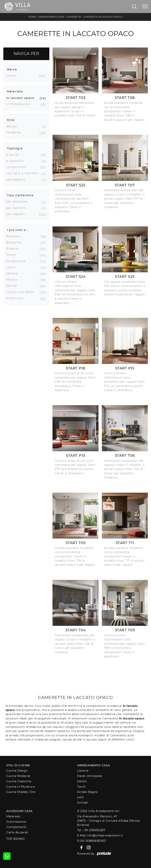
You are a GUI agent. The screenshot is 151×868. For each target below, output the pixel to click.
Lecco (13, 267)
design (13, 126)
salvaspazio (17, 180)
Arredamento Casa (51, 17)
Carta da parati (17, 832)
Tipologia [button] (15, 148)
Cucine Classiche (19, 781)
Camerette (74, 17)
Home (32, 17)
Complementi (16, 827)
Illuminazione (16, 822)
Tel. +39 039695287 (91, 830)
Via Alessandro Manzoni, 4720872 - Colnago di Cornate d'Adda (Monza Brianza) (108, 821)
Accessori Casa (19, 811)
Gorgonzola (17, 261)
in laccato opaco (22, 98)
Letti (81, 797)
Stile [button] (11, 120)
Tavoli (81, 787)
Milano (13, 280)
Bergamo (16, 242)
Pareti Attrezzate (90, 776)
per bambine (18, 202)
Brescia (14, 249)
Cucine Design (17, 771)
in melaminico (20, 104)
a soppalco (17, 161)
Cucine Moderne (18, 776)
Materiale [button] (15, 91)
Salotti (82, 781)
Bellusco (15, 236)
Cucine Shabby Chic (21, 792)
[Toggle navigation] (145, 7)
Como (13, 255)
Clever (13, 76)
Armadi (82, 803)
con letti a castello (24, 173)
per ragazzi (17, 214)
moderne (15, 132)
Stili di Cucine (18, 765)
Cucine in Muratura (20, 787)
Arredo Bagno (87, 792)
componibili (18, 167)
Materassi (13, 816)
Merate (14, 274)
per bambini (18, 208)
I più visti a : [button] (17, 230)
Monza (13, 286)
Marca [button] (12, 69)
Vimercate (16, 298)
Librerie (83, 771)
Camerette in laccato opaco (103, 17)
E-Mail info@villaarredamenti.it (100, 835)
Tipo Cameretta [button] (20, 195)
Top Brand (15, 839)
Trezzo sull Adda (21, 292)
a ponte (14, 155)
